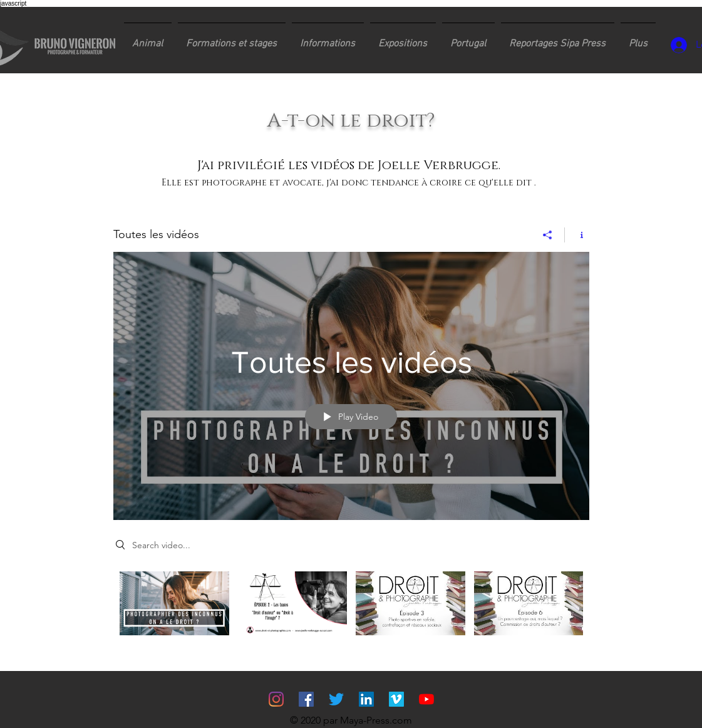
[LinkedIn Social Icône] (366, 699)
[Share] (548, 235)
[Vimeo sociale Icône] (396, 699)
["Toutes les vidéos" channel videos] (351, 612)
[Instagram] (276, 699)
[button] (232, 38)
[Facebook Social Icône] (306, 699)
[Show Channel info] (577, 235)
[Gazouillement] (336, 699)
